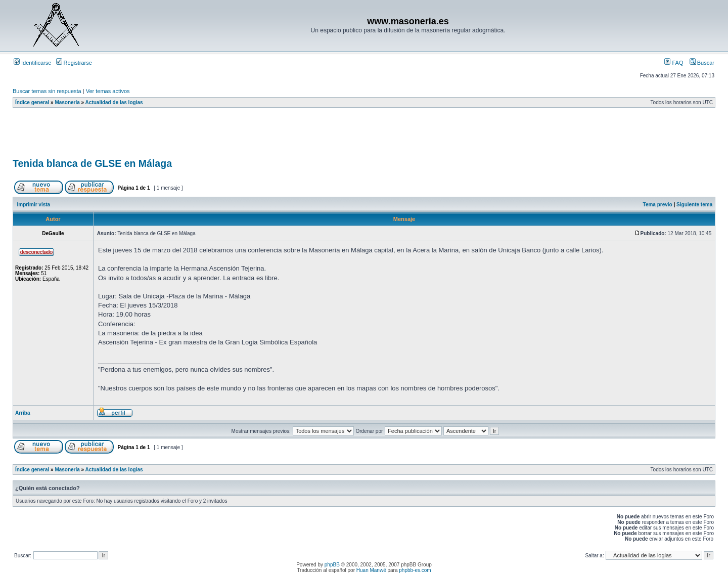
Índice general (32, 102)
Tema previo (658, 205)
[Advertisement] (197, 136)
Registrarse (74, 63)
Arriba (22, 413)
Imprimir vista (34, 205)
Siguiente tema (694, 205)
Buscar (702, 63)
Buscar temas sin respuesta (47, 91)
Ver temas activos (108, 91)
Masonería (67, 102)
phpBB (332, 565)
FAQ (674, 63)
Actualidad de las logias (114, 102)
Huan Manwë (371, 570)
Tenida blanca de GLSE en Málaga (92, 163)
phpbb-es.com (415, 570)
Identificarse (32, 63)
